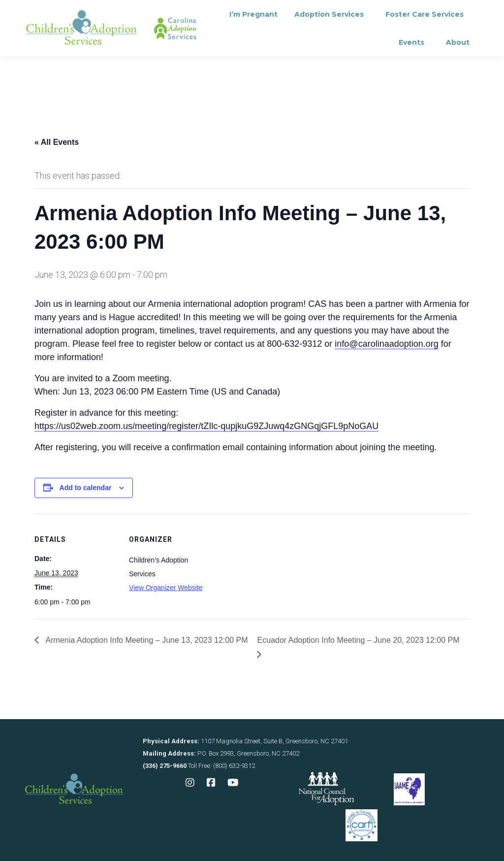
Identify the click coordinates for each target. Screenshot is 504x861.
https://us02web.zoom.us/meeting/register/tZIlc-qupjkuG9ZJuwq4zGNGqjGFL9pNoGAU (206, 426)
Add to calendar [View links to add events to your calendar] (86, 488)
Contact (227, 13)
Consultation (164, 13)
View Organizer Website (166, 588)
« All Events (57, 142)
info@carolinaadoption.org (386, 344)
